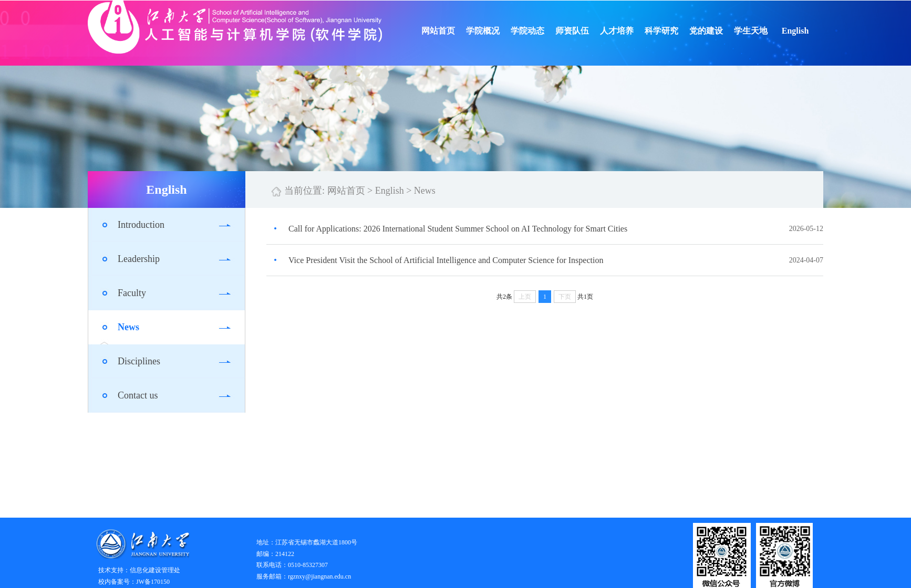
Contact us (138, 395)
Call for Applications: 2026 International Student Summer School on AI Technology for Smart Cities (458, 229)
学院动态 (547, 31)
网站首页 (458, 31)
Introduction (141, 225)
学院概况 (502, 31)
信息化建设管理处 (155, 570)
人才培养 (636, 31)
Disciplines (139, 361)
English (815, 31)
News (128, 327)
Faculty (132, 293)
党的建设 (726, 31)
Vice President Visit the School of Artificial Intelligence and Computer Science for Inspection (446, 260)
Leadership (139, 259)
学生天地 (770, 31)
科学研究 (681, 31)
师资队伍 (592, 31)
